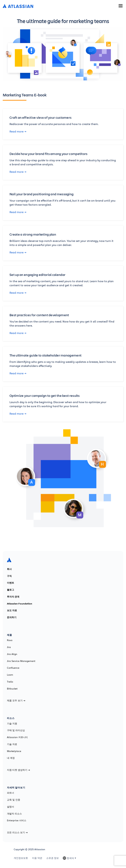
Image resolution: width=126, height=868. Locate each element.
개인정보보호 (21, 858)
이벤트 (10, 583)
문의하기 (12, 617)
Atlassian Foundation (20, 604)
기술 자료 (12, 744)
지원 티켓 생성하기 (18, 770)
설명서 (10, 807)
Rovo (10, 640)
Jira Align (12, 654)
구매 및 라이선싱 (16, 730)
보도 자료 (12, 610)
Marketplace (14, 751)
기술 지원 (12, 724)
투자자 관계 (13, 597)
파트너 (10, 793)
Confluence (13, 668)
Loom (10, 675)
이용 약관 (37, 858)
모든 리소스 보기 (17, 832)
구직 (9, 576)
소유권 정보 (52, 858)
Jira (9, 647)
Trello (10, 682)
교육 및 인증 (14, 800)
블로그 (10, 590)
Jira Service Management (21, 661)
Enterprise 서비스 (17, 820)
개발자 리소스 (14, 814)
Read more (18, 131)
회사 (9, 569)
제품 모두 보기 (16, 700)
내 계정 (11, 758)
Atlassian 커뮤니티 (17, 737)
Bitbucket (12, 689)
